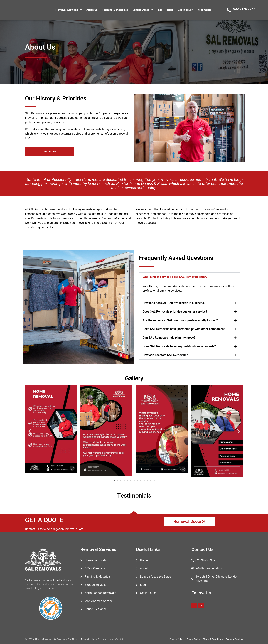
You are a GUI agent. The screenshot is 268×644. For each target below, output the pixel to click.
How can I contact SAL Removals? (165, 355)
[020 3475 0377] (229, 10)
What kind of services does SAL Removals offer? (175, 277)
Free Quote (205, 10)
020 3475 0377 (244, 9)
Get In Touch (185, 10)
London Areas (143, 10)
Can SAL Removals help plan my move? (169, 338)
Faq (160, 10)
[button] (190, 277)
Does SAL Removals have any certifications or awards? (179, 346)
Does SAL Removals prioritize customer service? (175, 312)
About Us (92, 10)
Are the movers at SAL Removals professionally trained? (180, 320)
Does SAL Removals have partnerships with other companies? (184, 329)
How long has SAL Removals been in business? (174, 303)
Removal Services (69, 10)
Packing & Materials (115, 10)
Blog (170, 10)
